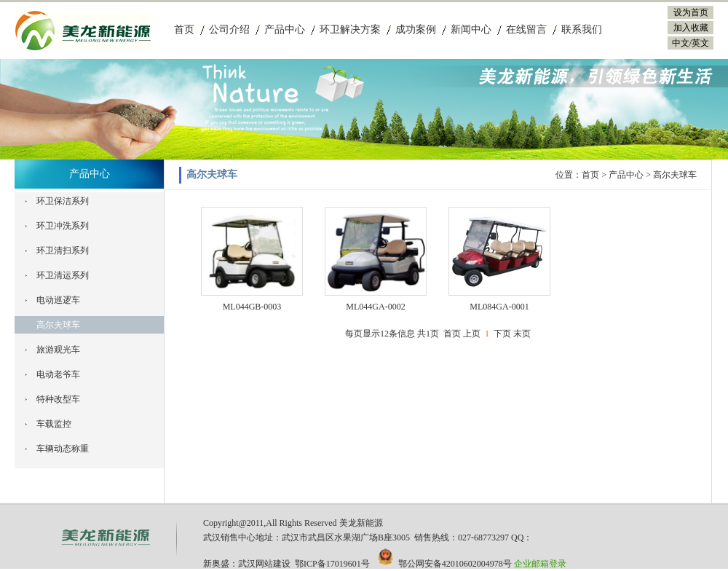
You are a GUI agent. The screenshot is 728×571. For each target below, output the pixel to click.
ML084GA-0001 (499, 307)
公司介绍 (229, 29)
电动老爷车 (58, 374)
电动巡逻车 (58, 300)
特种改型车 (58, 399)
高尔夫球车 (58, 325)
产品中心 (285, 29)
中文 (681, 43)
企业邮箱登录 (540, 564)
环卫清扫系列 (63, 251)
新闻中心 (471, 29)
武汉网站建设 (264, 564)
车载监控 (54, 424)
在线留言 (526, 29)
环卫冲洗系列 (63, 226)
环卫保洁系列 (63, 201)
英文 (700, 43)
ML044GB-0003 (252, 307)
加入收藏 (691, 28)
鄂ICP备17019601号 (332, 564)
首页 (184, 29)
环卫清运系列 (63, 275)
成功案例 (416, 29)
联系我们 (582, 29)
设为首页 (691, 12)
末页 (522, 334)
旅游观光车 (58, 350)
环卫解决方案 (350, 29)
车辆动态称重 (63, 449)
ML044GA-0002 (375, 307)
